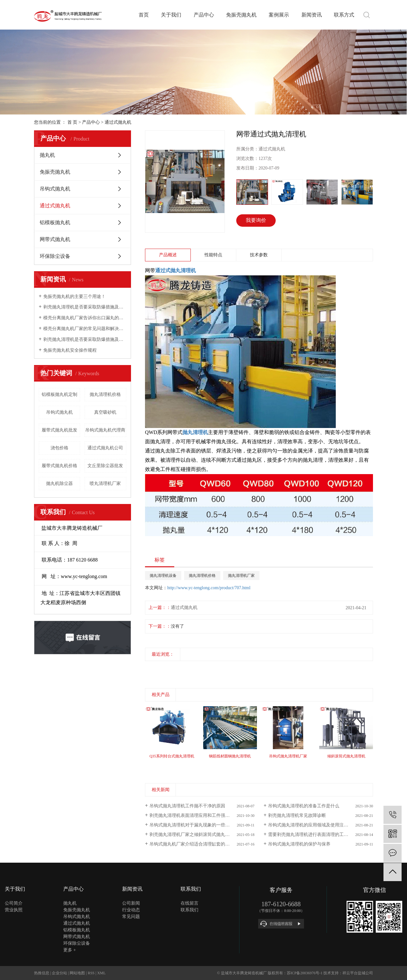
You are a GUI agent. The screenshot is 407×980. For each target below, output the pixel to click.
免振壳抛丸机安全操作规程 (70, 350)
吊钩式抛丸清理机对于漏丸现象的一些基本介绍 (196, 825)
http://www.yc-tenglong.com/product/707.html (209, 588)
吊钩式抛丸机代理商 (105, 430)
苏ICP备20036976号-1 (305, 973)
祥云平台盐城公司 (358, 973)
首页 (144, 15)
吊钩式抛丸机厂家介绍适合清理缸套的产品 (192, 844)
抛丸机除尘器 (59, 483)
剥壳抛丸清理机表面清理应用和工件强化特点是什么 (201, 815)
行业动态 (131, 910)
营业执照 (14, 910)
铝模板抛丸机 (55, 222)
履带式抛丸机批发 (59, 430)
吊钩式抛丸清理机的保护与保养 (299, 844)
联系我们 (190, 910)
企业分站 (59, 973)
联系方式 (344, 15)
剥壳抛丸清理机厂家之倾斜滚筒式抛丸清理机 (194, 835)
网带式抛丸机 (55, 239)
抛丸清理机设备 (163, 576)
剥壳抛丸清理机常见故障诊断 (297, 815)
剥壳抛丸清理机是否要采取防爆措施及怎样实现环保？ (85, 307)
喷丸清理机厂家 (105, 483)
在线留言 (190, 903)
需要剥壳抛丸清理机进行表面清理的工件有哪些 (315, 835)
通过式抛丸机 (118, 122)
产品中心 (204, 15)
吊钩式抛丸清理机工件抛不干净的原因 (187, 806)
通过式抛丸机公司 (105, 448)
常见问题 (131, 917)
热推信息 (42, 973)
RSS (91, 973)
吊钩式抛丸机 (55, 189)
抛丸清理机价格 (105, 394)
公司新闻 (131, 903)
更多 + (69, 950)
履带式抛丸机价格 (59, 466)
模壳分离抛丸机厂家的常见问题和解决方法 (85, 329)
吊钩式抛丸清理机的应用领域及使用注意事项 (313, 825)
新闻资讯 (312, 15)
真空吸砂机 (105, 412)
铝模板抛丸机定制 (59, 394)
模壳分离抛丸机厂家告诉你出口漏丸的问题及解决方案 (85, 318)
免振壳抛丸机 (241, 15)
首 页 (72, 122)
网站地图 (77, 973)
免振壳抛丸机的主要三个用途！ (74, 297)
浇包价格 (59, 448)
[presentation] (149, 668)
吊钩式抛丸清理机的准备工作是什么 (304, 806)
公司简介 (14, 903)
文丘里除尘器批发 (105, 466)
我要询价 (256, 220)
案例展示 (279, 15)
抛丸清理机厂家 (241, 576)
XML (102, 973)
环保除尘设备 (55, 256)
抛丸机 (47, 155)
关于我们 (171, 15)
